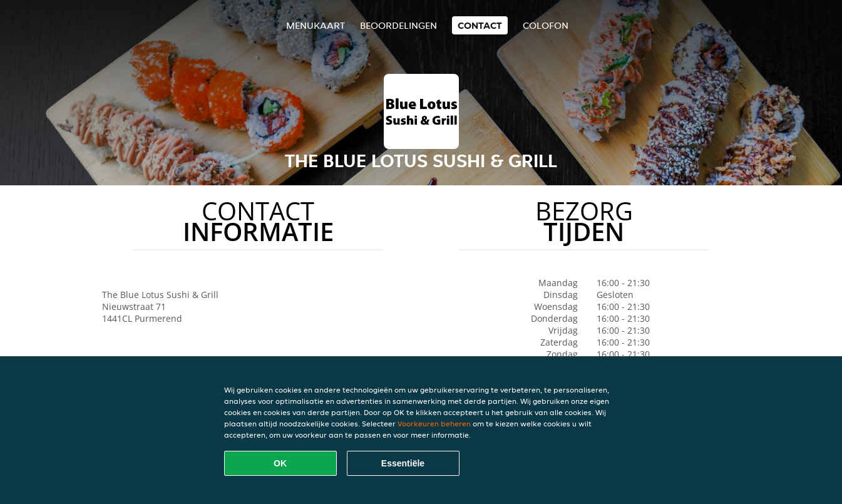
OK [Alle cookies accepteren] (280, 463)
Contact (480, 25)
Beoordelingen (398, 25)
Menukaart (316, 25)
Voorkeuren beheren (434, 424)
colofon (546, 25)
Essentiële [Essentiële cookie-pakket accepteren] (403, 463)
